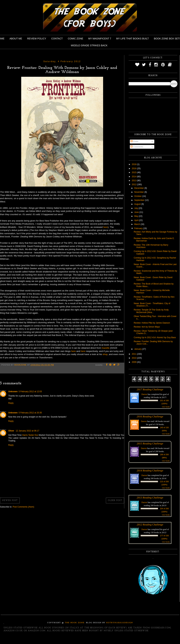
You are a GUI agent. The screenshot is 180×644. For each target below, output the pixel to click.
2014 (134, 177)
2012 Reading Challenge (150, 524)
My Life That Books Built (132, 39)
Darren (144, 394)
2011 (134, 354)
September (140, 200)
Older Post (115, 500)
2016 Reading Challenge (150, 416)
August (138, 204)
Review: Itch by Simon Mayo (147, 327)
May (137, 216)
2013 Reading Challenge (150, 497)
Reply (11, 403)
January (138, 349)
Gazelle (106, 348)
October (138, 196)
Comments (137, 147)
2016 (134, 168)
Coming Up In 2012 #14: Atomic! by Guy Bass (155, 337)
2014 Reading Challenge (150, 470)
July (136, 208)
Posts (134, 141)
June (137, 212)
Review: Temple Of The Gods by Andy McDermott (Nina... (151, 311)
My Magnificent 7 (100, 39)
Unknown (13, 392)
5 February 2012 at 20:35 (30, 413)
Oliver (11, 431)
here (106, 227)
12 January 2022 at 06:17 (27, 431)
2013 (134, 181)
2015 (134, 172)
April (137, 220)
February (139, 228)
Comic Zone (75, 39)
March (137, 224)
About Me (16, 39)
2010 (134, 358)
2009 (134, 362)
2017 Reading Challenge (150, 389)
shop (105, 354)
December (139, 188)
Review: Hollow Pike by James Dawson (152, 323)
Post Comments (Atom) (23, 507)
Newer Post (10, 500)
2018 (134, 164)
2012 (134, 184)
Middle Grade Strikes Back (89, 45)
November (139, 192)
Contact (57, 39)
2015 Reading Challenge (150, 443)
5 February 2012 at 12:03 (30, 392)
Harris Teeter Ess (31, 435)
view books (166, 407)
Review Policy (37, 39)
